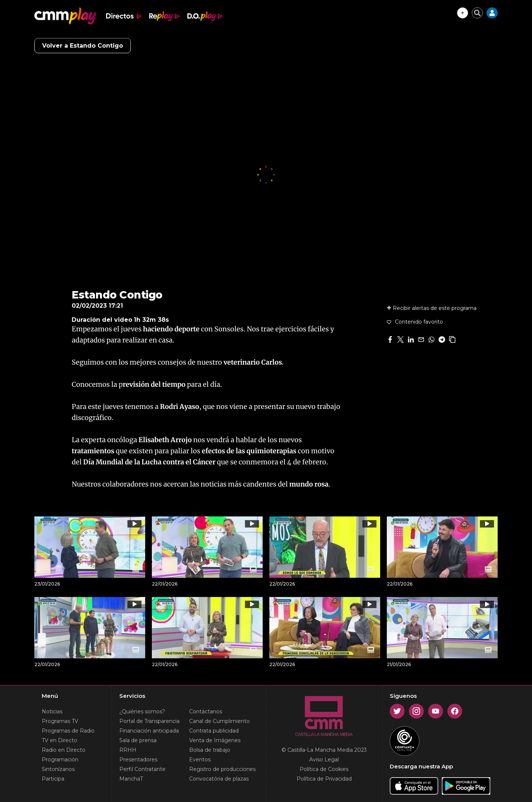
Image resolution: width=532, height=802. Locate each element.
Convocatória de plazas (219, 779)
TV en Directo (59, 740)
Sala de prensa (138, 740)
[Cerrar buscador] (477, 13)
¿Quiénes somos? (142, 711)
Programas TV (60, 721)
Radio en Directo (64, 750)
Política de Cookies (324, 769)
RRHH (128, 750)
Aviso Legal (324, 760)
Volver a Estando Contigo (83, 46)
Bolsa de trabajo (210, 750)
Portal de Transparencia (149, 721)
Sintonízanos (58, 769)
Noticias (52, 711)
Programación (60, 760)
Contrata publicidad (214, 731)
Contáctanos (206, 711)
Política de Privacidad (324, 779)
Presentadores (138, 760)
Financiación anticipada (149, 731)
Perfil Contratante (142, 769)
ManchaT (131, 779)
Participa (53, 779)
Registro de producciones (222, 769)
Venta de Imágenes (215, 740)
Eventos (200, 760)
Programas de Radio (68, 731)
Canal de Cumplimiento (219, 721)
